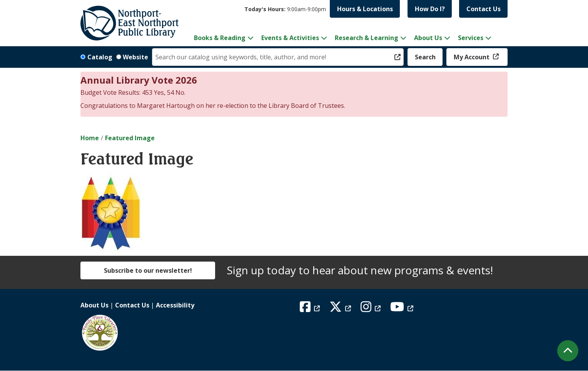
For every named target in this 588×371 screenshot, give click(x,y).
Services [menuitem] (471, 38)
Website (135, 57)
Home (90, 138)
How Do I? (430, 9)
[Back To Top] (568, 351)
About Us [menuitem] (428, 38)
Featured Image (130, 138)
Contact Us (484, 9)
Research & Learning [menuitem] (367, 38)
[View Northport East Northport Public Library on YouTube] (403, 309)
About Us (94, 305)
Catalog (100, 57)
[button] (285, 9)
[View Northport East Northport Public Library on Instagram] (372, 309)
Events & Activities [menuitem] (290, 38)
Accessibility (175, 305)
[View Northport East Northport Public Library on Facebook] (311, 309)
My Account (472, 57)
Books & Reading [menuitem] (220, 38)
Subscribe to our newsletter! (148, 270)
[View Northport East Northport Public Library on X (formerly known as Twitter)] (341, 309)
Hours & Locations (365, 9)
